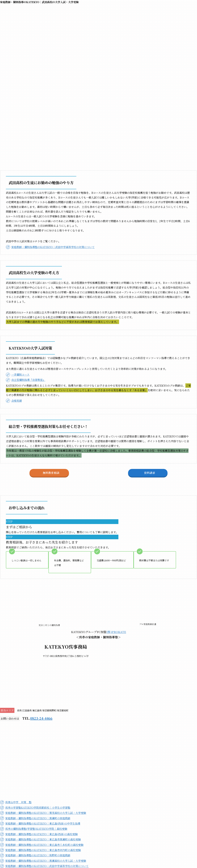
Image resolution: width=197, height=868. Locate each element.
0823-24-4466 (41, 718)
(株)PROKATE (116, 632)
